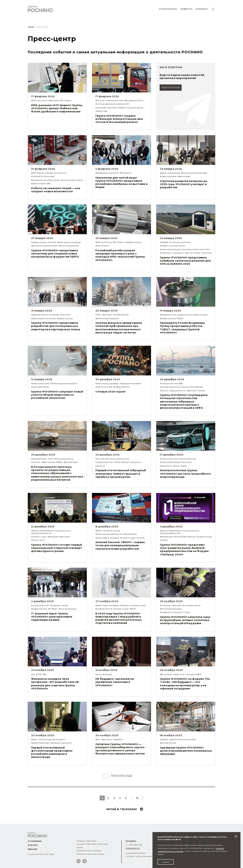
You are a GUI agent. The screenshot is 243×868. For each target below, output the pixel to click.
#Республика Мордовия (171, 609)
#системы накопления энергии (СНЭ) (112, 104)
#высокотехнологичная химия (194, 173)
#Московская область (134, 101)
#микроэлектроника (40, 384)
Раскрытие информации (86, 841)
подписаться (170, 87)
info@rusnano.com (133, 848)
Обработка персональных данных (91, 854)
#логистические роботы (72, 180)
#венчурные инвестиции (59, 537)
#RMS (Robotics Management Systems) (49, 173)
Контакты (131, 841)
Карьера (202, 9)
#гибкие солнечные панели (130, 108)
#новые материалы (168, 177)
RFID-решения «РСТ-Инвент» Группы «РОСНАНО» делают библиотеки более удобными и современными (57, 108)
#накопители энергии (170, 466)
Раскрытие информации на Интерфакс (92, 844)
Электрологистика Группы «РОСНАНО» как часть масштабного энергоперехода (185, 474)
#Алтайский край (121, 315)
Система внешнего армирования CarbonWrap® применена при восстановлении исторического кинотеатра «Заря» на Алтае (119, 328)
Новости (186, 9)
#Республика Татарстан (185, 537)
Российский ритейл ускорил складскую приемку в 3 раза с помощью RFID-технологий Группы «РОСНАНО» (120, 255)
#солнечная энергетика (106, 108)
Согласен (166, 862)
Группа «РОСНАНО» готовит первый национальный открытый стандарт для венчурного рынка (57, 548)
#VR (33, 675)
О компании (168, 9)
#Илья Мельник (102, 246)
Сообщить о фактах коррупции (139, 856)
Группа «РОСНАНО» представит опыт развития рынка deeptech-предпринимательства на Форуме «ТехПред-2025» (184, 550)
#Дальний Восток (177, 391)
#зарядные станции (59, 606)
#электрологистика (114, 101)
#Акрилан (164, 740)
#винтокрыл (107, 740)
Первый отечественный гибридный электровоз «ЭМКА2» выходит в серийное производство (121, 474)
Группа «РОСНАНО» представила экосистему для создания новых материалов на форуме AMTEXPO (55, 254)
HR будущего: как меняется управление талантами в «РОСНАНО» (115, 682)
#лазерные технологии (61, 743)
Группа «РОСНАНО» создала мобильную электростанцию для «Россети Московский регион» (119, 119)
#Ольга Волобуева (104, 675)
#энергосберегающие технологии (176, 250)
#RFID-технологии (39, 101)
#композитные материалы (107, 319)
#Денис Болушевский (170, 173)
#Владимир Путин (168, 315)
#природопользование (131, 384)
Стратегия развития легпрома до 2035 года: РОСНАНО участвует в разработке (184, 184)
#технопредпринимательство (109, 534)
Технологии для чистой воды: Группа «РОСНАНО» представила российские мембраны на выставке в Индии (121, 182)
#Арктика (199, 387)
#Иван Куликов (184, 177)
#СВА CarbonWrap (104, 315)
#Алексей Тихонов (112, 531)
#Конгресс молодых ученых (133, 606)
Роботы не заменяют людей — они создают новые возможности (56, 190)
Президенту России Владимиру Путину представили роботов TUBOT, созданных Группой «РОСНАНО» (182, 328)
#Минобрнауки (130, 534)
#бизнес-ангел (38, 540)
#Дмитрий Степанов (196, 391)
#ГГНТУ (39, 675)
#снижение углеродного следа (175, 253)
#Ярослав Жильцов (67, 609)
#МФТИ (198, 675)
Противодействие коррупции (89, 850)
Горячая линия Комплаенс (136, 853)
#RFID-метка (54, 101)
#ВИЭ (181, 384)
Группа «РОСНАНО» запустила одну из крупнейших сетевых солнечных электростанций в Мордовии (185, 620)
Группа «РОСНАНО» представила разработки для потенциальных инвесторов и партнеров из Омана (56, 326)
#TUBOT (180, 319)
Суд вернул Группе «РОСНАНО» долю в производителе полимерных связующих (186, 751)
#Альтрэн (164, 391)
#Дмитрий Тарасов (39, 315)
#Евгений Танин (71, 462)
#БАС (98, 740)
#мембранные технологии (107, 173)
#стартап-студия (39, 537)
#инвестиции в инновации (69, 242)
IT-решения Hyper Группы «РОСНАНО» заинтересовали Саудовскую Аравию (52, 617)
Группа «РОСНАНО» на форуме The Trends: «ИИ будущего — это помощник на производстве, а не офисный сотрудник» (185, 684)
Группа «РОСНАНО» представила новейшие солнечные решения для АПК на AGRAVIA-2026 (185, 261)
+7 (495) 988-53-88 (134, 845)
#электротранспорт (104, 462)
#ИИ (49, 184)
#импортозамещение (131, 462)
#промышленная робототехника (45, 180)
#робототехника (38, 184)
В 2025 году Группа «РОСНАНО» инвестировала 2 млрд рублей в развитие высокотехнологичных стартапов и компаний (119, 618)
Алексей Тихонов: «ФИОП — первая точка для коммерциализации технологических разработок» (120, 545)
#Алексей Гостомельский (43, 177)
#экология (36, 462)
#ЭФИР (59, 462)
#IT (49, 609)
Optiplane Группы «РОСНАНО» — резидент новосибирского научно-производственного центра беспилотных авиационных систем (121, 749)
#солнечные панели (191, 606)
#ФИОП (99, 531)
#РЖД (117, 462)
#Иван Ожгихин (49, 462)
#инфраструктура (39, 242)
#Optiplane (118, 740)
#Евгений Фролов (168, 743)
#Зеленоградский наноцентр (64, 384)
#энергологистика (201, 250)
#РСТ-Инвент (66, 101)
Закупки (80, 847)
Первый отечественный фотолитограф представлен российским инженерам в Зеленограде (52, 752)
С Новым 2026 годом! (111, 392)
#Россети (100, 101)
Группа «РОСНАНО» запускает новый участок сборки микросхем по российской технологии (57, 395)
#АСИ (51, 459)
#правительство (184, 315)
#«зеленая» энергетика (201, 253)
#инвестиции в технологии (43, 319)
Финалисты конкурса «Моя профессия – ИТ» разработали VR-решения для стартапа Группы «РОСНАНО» (56, 684)
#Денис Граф (101, 111)
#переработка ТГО (39, 459)
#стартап (52, 242)
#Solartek (164, 242)
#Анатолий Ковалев (40, 387)
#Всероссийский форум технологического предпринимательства (51, 532)
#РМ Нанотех (126, 173)
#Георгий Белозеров (64, 459)
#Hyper (184, 466)
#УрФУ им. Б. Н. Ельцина (184, 675)
